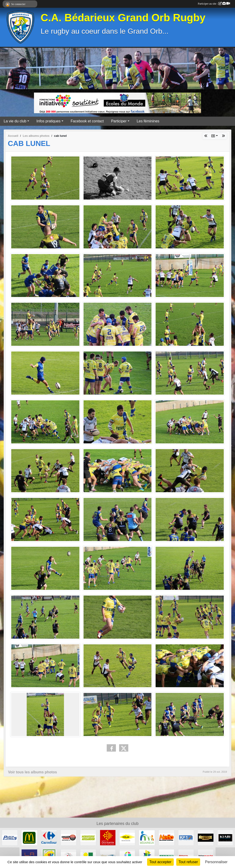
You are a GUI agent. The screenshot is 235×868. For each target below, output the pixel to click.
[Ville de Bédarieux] (147, 837)
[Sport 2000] (69, 837)
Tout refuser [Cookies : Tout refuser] (188, 862)
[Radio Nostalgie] (206, 837)
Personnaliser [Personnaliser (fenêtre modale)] (216, 862)
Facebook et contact (87, 121)
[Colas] (127, 837)
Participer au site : (214, 4)
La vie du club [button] (15, 121)
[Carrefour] (49, 837)
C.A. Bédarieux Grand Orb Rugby (123, 18)
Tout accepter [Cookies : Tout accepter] (160, 862)
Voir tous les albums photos (32, 772)
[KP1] (186, 837)
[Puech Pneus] (10, 837)
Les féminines (148, 121)
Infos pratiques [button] (49, 121)
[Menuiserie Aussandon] (88, 837)
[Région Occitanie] (108, 837)
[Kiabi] (225, 837)
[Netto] (166, 837)
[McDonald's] (29, 837)
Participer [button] (119, 121)
